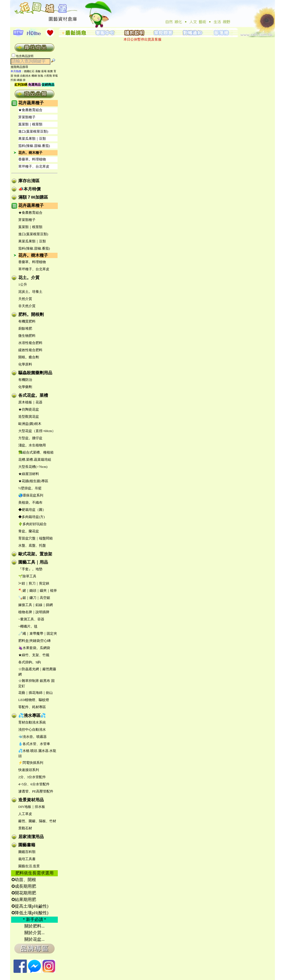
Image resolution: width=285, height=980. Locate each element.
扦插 (13, 80)
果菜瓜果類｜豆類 (32, 139)
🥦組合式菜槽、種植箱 (36, 452)
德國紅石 (29, 71)
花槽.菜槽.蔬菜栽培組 (35, 459)
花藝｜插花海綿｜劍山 (36, 693)
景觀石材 (25, 828)
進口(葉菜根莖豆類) (33, 131)
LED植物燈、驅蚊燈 (34, 700)
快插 (17, 76)
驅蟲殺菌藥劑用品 (35, 373)
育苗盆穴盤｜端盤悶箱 (36, 538)
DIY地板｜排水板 (32, 807)
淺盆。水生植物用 (32, 445)
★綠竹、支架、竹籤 (34, 655)
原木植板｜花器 (30, 402)
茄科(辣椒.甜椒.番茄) (34, 146)
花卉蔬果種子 (31, 103)
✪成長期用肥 (24, 886)
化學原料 (25, 364)
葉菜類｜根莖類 (30, 124)
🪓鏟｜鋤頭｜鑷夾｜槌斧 (38, 591)
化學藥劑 (25, 387)
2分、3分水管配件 (32, 777)
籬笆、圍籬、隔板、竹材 (37, 821)
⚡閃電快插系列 (31, 763)
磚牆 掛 (21, 80)
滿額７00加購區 (33, 197)
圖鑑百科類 (27, 852)
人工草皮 (25, 814)
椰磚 (34, 76)
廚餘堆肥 (25, 328)
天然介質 (25, 299)
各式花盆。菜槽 (33, 395)
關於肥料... (34, 926)
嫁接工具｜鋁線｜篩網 (36, 605)
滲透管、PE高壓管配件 (36, 791)
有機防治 (25, 380)
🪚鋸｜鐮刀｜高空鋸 (34, 598)
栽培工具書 (27, 859)
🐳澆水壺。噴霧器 (32, 737)
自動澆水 (25, 76)
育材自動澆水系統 (32, 722)
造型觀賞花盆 (29, 417)
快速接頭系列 (29, 770)
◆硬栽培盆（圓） (32, 510)
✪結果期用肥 (24, 900)
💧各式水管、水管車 (34, 744)
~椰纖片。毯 (28, 626)
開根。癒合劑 (29, 357)
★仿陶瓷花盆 (29, 409)
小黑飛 (48, 76)
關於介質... (34, 933)
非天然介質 (27, 306)
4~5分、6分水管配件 (34, 784)
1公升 (23, 284)
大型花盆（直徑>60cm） (37, 431)
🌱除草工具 (27, 576)
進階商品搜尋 (21, 67)
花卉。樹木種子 (30, 153)
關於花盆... (34, 939)
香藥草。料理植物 (32, 159)
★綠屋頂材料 (29, 474)
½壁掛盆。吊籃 (30, 488)
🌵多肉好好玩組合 (32, 524)
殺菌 (50, 71)
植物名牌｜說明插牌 (34, 612)
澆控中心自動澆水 (32, 729)
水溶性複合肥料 (30, 343)
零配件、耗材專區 (32, 707)
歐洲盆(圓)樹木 (30, 424)
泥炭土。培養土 (30, 292)
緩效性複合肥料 (30, 350)
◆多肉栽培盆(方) (32, 517)
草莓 (55, 76)
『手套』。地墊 (30, 569)
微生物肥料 (27, 336)
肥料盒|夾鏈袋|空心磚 (34, 641)
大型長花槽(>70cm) (33, 467)
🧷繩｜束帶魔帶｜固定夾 (38, 633)
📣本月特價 (29, 189)
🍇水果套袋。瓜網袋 (34, 648)
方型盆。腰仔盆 (30, 438)
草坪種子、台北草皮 (34, 166)
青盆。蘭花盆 (29, 531)
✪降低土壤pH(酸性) (30, 913)
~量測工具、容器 (31, 619)
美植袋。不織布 (30, 502)
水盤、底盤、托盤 (32, 545)
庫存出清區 (29, 181)
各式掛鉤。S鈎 (30, 662)
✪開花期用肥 (24, 893)
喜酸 (38, 71)
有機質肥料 (27, 321)
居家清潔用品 (31, 837)
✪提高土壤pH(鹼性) (30, 906)
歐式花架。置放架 (35, 554)
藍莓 (44, 71)
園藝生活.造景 (29, 866)
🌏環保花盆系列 (31, 495)
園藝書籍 (27, 845)
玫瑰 (40, 76)
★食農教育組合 (30, 110)
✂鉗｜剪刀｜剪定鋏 (34, 583)
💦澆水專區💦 (32, 715)
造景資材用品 (31, 800)
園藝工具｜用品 (33, 562)
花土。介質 (29, 278)
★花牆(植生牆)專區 (33, 481)
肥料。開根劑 (31, 314)
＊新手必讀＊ (34, 919)
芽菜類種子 (27, 117)
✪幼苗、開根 (24, 880)
